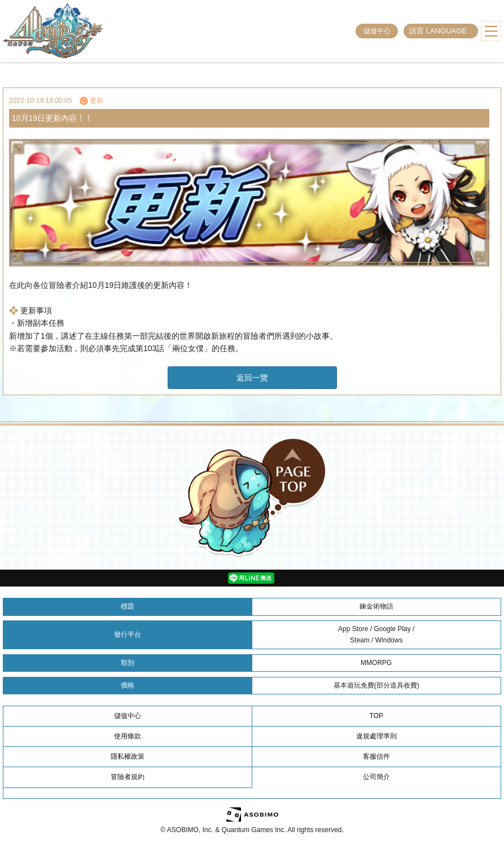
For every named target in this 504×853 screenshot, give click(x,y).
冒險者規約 (128, 777)
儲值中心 (377, 31)
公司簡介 (376, 777)
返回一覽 (252, 378)
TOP (376, 716)
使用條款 (128, 736)
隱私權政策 (128, 756)
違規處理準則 (376, 736)
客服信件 (376, 756)
